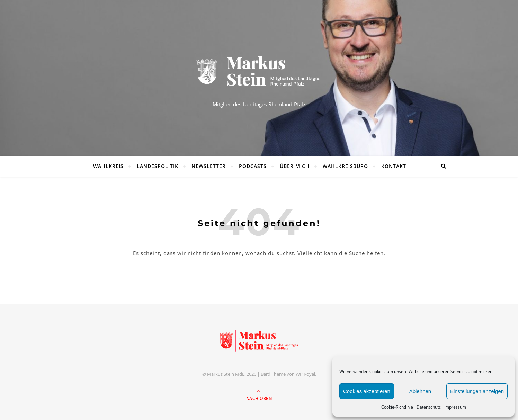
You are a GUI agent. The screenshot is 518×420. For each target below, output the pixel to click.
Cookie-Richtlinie (397, 407)
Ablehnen (420, 391)
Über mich (295, 166)
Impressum (455, 407)
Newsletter (209, 166)
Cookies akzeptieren (367, 391)
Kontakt (394, 166)
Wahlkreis (108, 166)
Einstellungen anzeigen (477, 391)
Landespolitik (158, 166)
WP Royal (305, 374)
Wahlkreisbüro (345, 166)
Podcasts (253, 166)
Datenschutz (429, 407)
